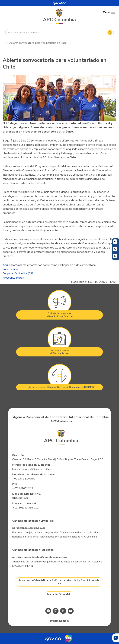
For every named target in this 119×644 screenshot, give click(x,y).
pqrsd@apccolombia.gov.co (29, 528)
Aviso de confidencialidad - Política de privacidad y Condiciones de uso (59, 582)
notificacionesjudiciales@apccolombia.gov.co (40, 557)
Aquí (5, 265)
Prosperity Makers (14, 278)
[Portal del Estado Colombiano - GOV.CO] (60, 3)
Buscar (110, 33)
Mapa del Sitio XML (59, 594)
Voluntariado (10, 269)
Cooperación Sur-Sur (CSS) (19, 273)
